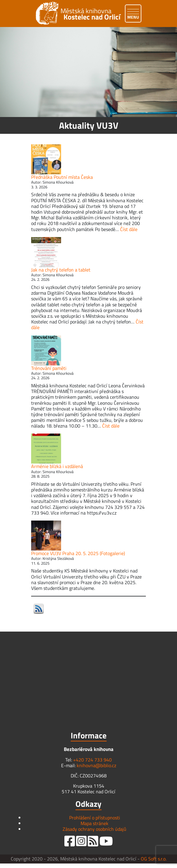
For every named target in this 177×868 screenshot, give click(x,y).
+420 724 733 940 (92, 760)
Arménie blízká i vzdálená (57, 466)
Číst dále (129, 229)
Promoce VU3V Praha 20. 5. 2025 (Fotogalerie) (78, 553)
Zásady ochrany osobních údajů (94, 829)
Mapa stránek (94, 823)
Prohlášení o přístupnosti (95, 818)
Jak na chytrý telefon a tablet (61, 270)
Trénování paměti (49, 368)
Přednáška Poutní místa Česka (62, 177)
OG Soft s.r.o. (154, 859)
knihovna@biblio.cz (96, 765)
